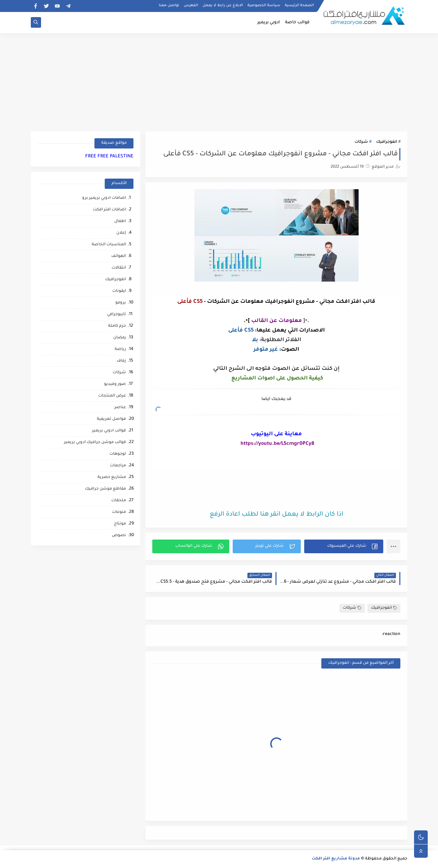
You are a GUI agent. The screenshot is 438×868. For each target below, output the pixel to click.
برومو (121, 303)
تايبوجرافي (117, 315)
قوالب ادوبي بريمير (109, 431)
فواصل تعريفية (111, 419)
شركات (361, 142)
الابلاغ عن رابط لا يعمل (223, 5)
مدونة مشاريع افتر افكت (336, 859)
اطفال (120, 222)
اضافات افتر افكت (109, 210)
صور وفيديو (115, 384)
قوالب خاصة (297, 23)
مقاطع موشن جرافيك (105, 489)
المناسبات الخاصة (109, 245)
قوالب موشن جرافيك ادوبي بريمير (95, 443)
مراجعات (118, 466)
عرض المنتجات (112, 396)
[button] (344, 546)
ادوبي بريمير (269, 23)
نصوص (119, 536)
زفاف (121, 361)
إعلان (121, 233)
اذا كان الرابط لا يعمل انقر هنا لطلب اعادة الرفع (276, 515)
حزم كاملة (117, 326)
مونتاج (120, 524)
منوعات (119, 512)
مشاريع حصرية (112, 477)
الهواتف (119, 256)
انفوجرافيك (387, 142)
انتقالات (119, 268)
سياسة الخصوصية (264, 5)
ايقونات (119, 291)
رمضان (120, 338)
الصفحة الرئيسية (299, 5)
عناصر (120, 408)
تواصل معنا (169, 5)
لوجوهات (118, 454)
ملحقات (119, 501)
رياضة (120, 349)
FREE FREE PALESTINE (109, 157)
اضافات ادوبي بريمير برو (104, 198)
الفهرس (191, 5)
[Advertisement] (219, 81)
